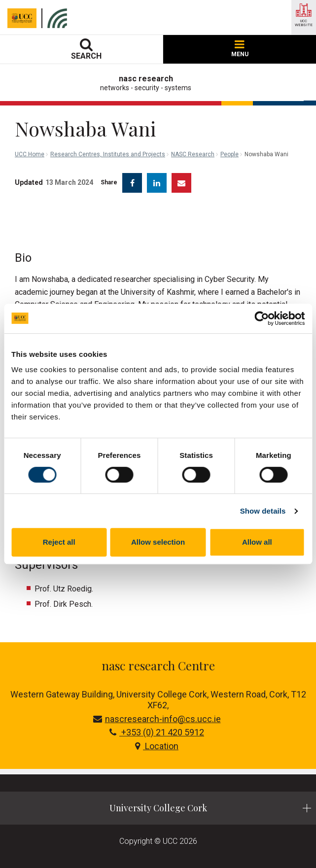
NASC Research (193, 154)
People (229, 154)
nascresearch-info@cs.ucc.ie (157, 719)
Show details (263, 511)
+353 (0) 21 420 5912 (157, 732)
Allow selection (158, 542)
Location (157, 746)
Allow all (257, 542)
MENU (240, 49)
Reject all (59, 542)
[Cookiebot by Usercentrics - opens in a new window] (262, 318)
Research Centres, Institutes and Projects (108, 154)
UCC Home (30, 154)
